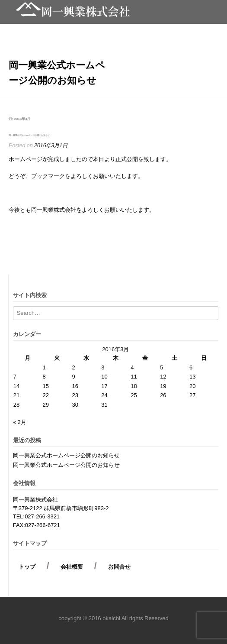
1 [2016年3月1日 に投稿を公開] (44, 367)
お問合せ (117, 567)
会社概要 (72, 567)
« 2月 (20, 422)
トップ (30, 567)
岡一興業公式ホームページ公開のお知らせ (29, 135)
